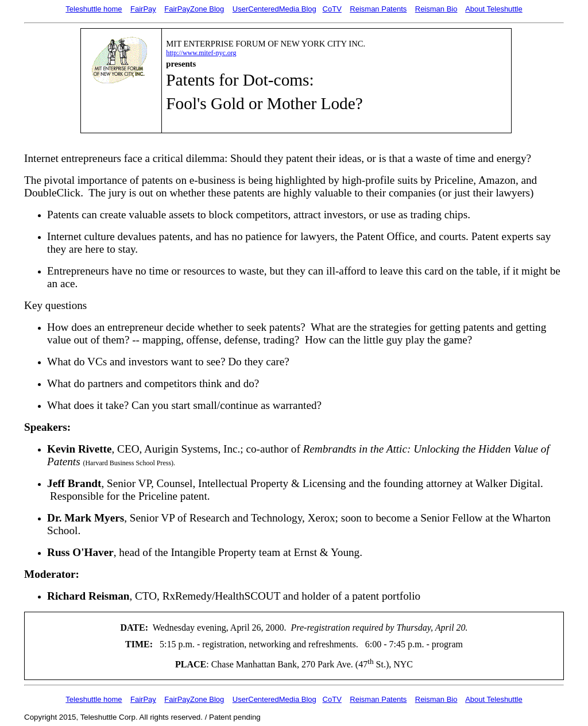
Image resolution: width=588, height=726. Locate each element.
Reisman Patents (378, 9)
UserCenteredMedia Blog (274, 9)
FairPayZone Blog (194, 9)
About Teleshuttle (494, 9)
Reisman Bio (436, 9)
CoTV (332, 9)
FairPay (143, 9)
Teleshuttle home (94, 9)
